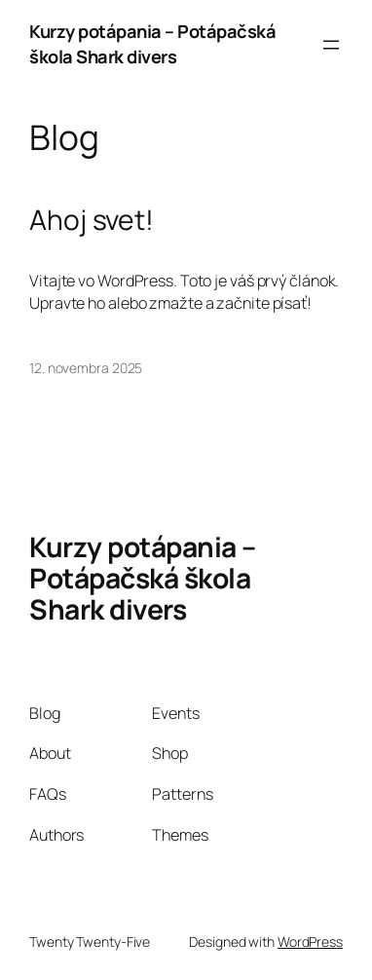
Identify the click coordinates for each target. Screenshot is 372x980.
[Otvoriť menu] (331, 45)
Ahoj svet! (92, 220)
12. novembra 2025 (86, 368)
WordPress (310, 942)
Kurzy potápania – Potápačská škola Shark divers (152, 44)
